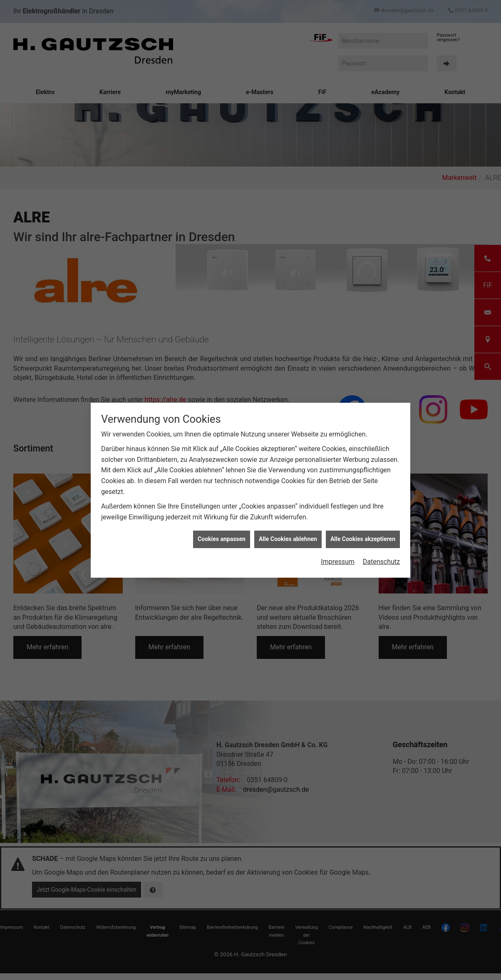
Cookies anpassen (222, 539)
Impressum (338, 562)
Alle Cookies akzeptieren (363, 539)
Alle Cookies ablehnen (288, 539)
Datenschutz (381, 562)
